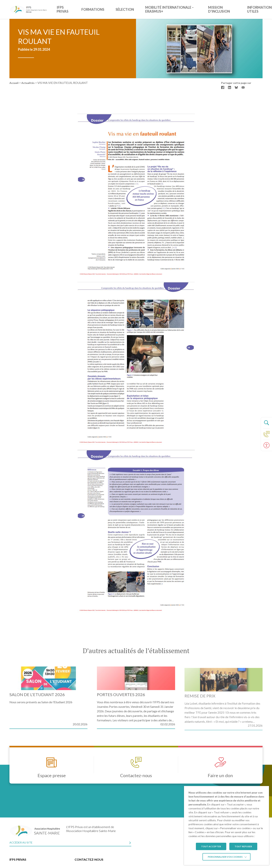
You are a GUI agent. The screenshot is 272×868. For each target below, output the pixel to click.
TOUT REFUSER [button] (243, 846)
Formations (99, 9)
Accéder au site (21, 842)
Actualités (28, 83)
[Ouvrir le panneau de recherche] (266, 423)
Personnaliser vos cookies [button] (225, 857)
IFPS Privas (75, 9)
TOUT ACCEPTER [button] (211, 846)
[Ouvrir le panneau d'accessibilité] (266, 445)
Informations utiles (250, 9)
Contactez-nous (89, 859)
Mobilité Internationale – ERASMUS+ (165, 9)
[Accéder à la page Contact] (266, 434)
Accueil (14, 83)
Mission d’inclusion (213, 9)
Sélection (123, 9)
